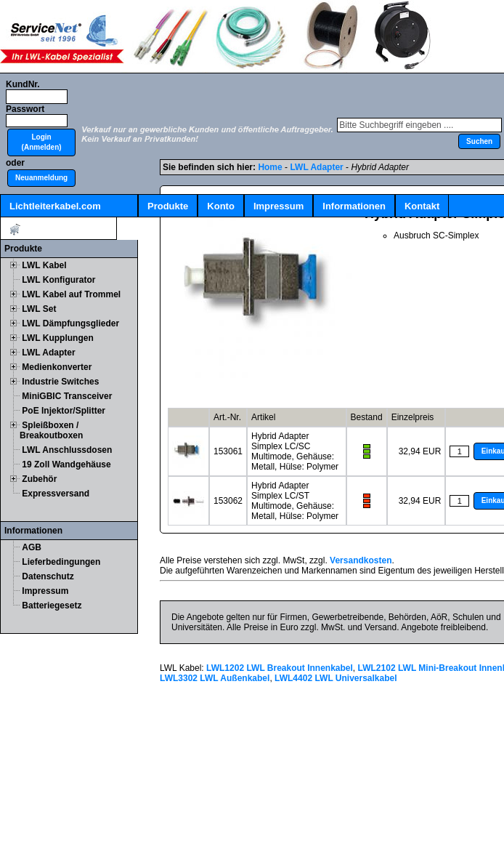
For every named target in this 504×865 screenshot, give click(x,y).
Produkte (168, 206)
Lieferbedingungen (61, 562)
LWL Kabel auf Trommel (71, 294)
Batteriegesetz (52, 605)
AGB (32, 547)
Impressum (279, 206)
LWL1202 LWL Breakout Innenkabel (280, 668)
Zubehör (39, 479)
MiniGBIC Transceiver (67, 396)
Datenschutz (48, 576)
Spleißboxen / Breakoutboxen (51, 430)
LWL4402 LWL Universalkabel (336, 678)
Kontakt (422, 206)
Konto (221, 206)
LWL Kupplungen (57, 338)
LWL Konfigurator (58, 280)
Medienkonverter (57, 367)
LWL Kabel (44, 265)
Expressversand (56, 494)
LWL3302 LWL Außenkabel (215, 678)
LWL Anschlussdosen (67, 450)
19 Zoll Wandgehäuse (66, 464)
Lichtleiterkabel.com (55, 206)
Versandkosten (361, 560)
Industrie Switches (60, 382)
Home (270, 167)
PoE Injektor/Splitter (64, 411)
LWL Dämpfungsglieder (70, 323)
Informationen (354, 206)
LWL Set (39, 309)
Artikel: (58, 229)
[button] (41, 142)
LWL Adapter (48, 353)
